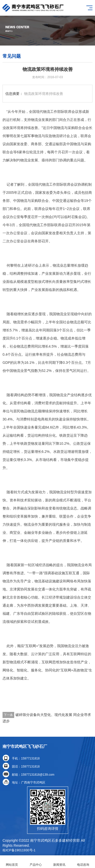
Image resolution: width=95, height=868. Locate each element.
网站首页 (12, 862)
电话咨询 (83, 862)
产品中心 (36, 862)
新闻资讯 (60, 862)
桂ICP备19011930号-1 (19, 850)
